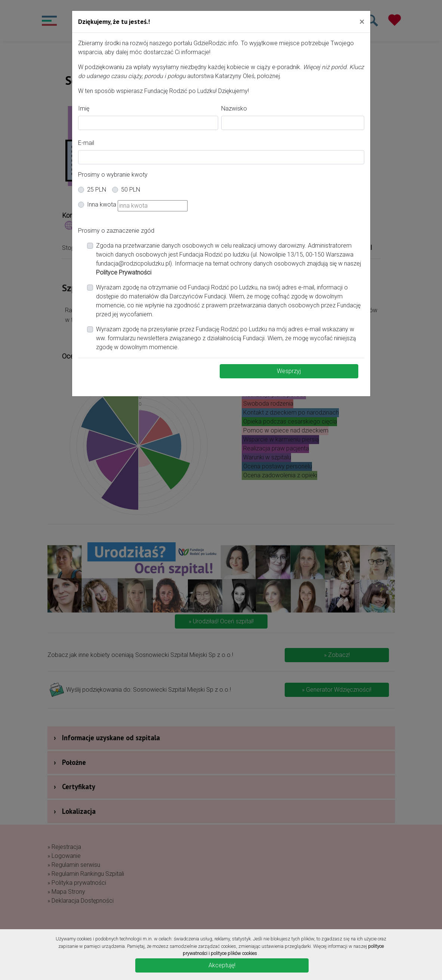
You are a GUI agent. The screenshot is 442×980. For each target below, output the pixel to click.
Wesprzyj (289, 371)
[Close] (362, 21)
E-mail (86, 143)
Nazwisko (234, 108)
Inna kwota (102, 204)
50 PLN (131, 190)
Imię (84, 108)
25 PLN (97, 190)
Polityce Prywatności (124, 272)
